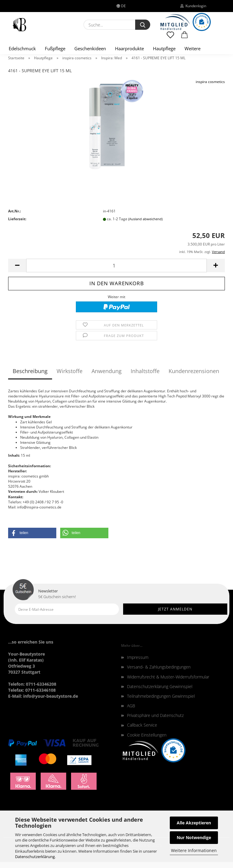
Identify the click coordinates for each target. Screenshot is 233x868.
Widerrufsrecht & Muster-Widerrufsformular (168, 677)
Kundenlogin (193, 6)
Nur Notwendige (194, 837)
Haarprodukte (129, 48)
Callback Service (142, 725)
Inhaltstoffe (145, 371)
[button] (185, 38)
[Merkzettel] (170, 38)
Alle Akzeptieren (194, 823)
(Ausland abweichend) (145, 219)
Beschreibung (30, 371)
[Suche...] (143, 25)
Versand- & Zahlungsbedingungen (159, 667)
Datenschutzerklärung (35, 857)
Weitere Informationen (194, 850)
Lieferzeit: (17, 219)
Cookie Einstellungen (147, 735)
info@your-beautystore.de (51, 696)
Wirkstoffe (70, 371)
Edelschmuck (22, 48)
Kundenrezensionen (194, 371)
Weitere (193, 48)
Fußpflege (55, 48)
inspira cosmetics (210, 82)
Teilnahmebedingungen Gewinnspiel (161, 696)
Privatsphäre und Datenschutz (155, 715)
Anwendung (107, 371)
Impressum (138, 657)
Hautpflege (164, 48)
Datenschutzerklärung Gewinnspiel (160, 686)
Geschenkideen (90, 48)
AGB (131, 706)
